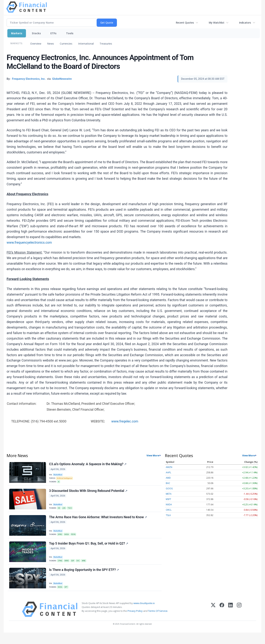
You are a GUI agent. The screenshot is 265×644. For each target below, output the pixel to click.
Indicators (245, 23)
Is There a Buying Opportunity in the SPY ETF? (85, 580)
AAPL (168, 472)
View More (153, 455)
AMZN (169, 467)
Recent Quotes (185, 23)
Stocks (36, 33)
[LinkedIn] (230, 621)
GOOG (169, 488)
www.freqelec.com (125, 421)
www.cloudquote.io (144, 614)
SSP (75, 568)
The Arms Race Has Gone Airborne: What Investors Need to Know (99, 523)
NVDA (68, 540)
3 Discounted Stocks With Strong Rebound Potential (89, 495)
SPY (68, 597)
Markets (17, 33)
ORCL (169, 510)
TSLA (168, 515)
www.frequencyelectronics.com (29, 243)
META (169, 494)
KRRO (68, 568)
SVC (81, 568)
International (86, 44)
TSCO (72, 512)
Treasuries (106, 44)
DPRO (61, 540)
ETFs (53, 33)
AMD (168, 478)
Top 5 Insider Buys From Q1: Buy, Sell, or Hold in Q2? (89, 551)
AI (60, 484)
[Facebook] (222, 621)
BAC (168, 483)
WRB (87, 568)
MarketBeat (59, 476)
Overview (36, 44)
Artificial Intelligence (66, 480)
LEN (65, 512)
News (51, 44)
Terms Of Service (158, 622)
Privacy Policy (135, 622)
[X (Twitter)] (213, 621)
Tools (70, 33)
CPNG (61, 568)
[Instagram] (239, 621)
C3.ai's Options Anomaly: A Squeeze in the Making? (88, 465)
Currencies (66, 44)
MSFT (168, 499)
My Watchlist (217, 23)
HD (60, 512)
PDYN (76, 540)
